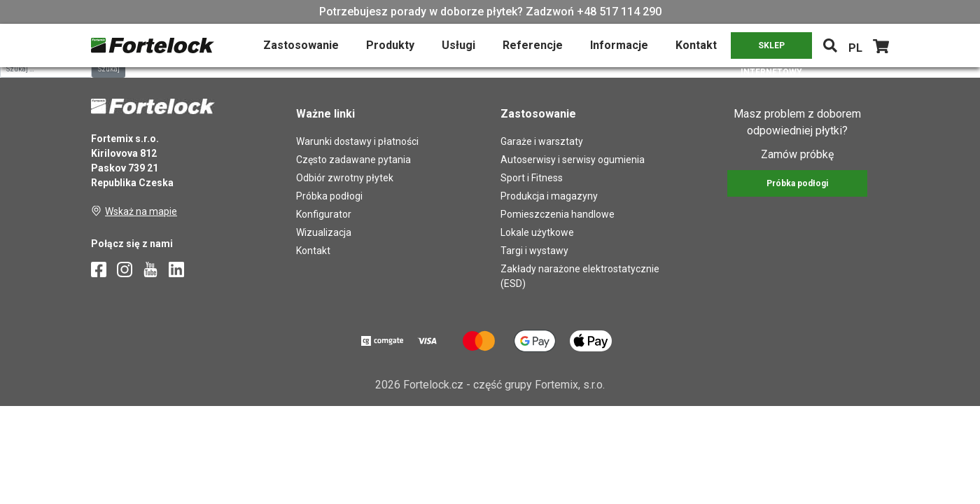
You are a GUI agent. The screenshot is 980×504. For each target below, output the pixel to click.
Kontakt (696, 45)
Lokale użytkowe (537, 232)
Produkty (390, 45)
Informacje (619, 45)
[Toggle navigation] (830, 45)
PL (855, 48)
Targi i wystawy (534, 251)
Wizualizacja (324, 232)
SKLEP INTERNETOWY (771, 50)
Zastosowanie (301, 45)
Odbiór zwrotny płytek (345, 178)
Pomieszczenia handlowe (558, 214)
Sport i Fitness (532, 178)
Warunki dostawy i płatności (357, 141)
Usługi (458, 45)
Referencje (533, 45)
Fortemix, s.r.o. (570, 385)
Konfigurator (324, 214)
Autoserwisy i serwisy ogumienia (573, 160)
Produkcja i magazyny (549, 196)
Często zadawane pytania (353, 160)
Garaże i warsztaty (542, 141)
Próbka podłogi (329, 196)
